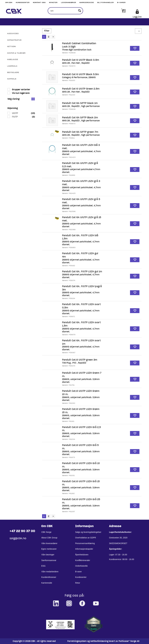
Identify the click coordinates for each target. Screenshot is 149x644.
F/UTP (15, 117)
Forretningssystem (77, 641)
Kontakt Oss (39, 2)
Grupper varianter (21, 90)
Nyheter (53, 2)
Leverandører (69, 2)
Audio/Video (13, 33)
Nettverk (11, 46)
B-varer (121, 2)
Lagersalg (12, 66)
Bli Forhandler (106, 2)
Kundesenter (23, 2)
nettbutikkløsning (99, 641)
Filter (47, 31)
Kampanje (12, 79)
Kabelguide (13, 59)
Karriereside (87, 2)
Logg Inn (137, 17)
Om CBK (9, 2)
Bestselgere (13, 72)
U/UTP (15, 113)
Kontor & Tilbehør (16, 53)
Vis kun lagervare (20, 93)
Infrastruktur (14, 40)
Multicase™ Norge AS (129, 641)
